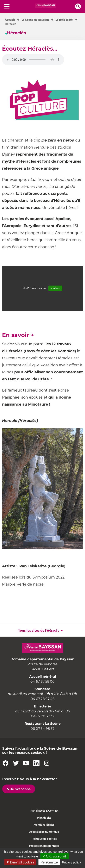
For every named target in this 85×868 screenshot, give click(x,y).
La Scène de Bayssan (35, 20)
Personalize (49, 862)
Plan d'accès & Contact (44, 811)
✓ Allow (55, 288)
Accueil (10, 20)
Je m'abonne (20, 789)
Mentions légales (44, 825)
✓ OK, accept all (54, 856)
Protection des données (44, 846)
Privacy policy (72, 862)
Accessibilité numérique (44, 832)
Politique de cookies (44, 839)
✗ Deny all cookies (20, 862)
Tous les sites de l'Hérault (39, 630)
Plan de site (44, 818)
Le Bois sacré (64, 20)
